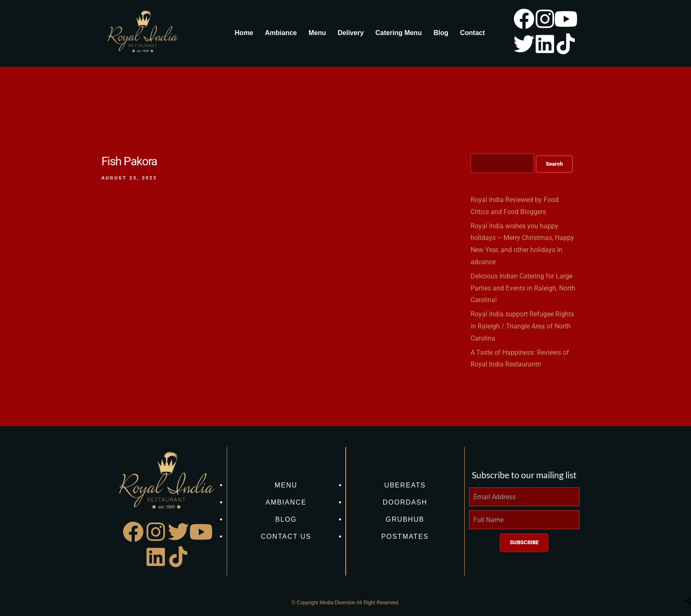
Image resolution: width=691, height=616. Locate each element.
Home (244, 33)
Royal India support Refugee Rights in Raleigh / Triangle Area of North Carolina (522, 326)
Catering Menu (399, 33)
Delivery (351, 33)
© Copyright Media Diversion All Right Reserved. (345, 603)
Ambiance (281, 33)
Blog (441, 33)
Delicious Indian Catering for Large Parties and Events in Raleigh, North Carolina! (523, 288)
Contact (473, 33)
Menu (317, 33)
